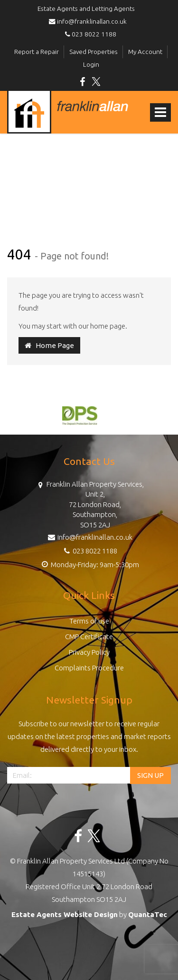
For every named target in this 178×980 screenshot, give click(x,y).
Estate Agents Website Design (65, 914)
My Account (145, 52)
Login (91, 64)
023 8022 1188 (89, 34)
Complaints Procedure (89, 668)
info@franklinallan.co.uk (89, 21)
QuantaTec (148, 914)
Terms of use (89, 621)
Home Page (49, 345)
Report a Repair (37, 52)
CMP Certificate (89, 637)
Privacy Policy (89, 652)
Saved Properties (94, 52)
